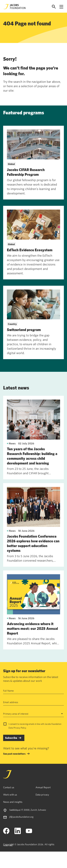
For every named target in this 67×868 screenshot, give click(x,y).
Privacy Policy (20, 728)
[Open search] (54, 7)
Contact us (9, 787)
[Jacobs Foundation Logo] (14, 7)
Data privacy (42, 795)
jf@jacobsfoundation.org (21, 817)
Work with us (10, 795)
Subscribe (11, 738)
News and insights (13, 802)
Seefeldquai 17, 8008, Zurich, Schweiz (28, 810)
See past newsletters (14, 754)
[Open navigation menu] (61, 7)
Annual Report (43, 787)
